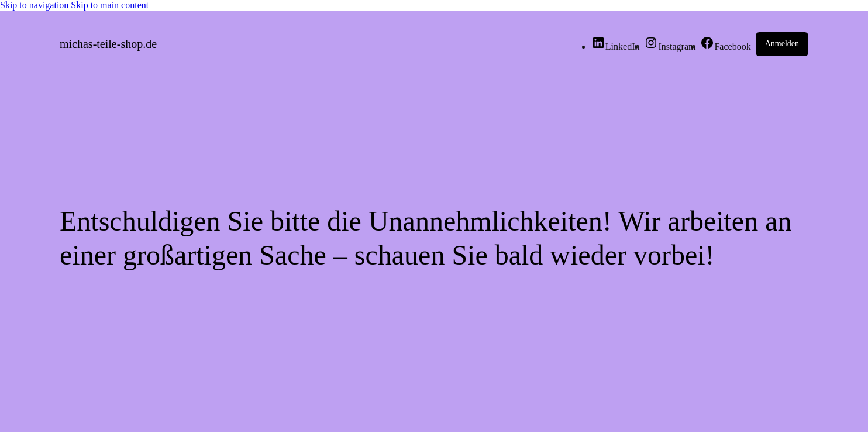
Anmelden (782, 44)
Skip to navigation (35, 5)
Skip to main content (110, 5)
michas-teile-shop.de (108, 44)
